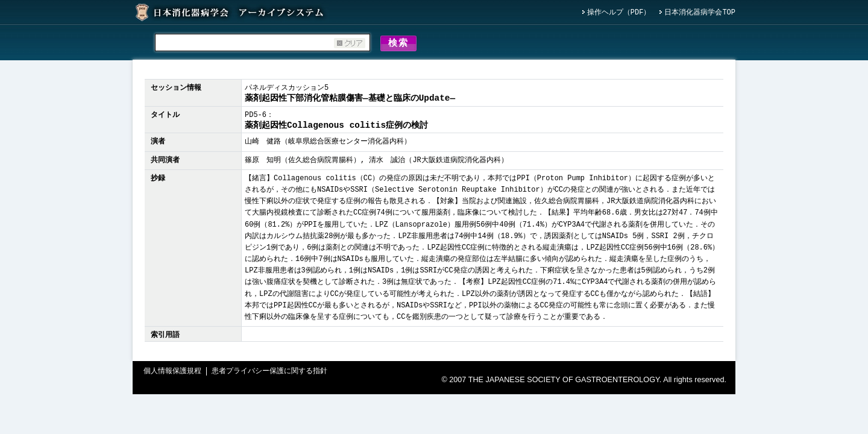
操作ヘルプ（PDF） (619, 13)
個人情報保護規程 (172, 373)
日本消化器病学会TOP (700, 13)
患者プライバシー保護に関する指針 (269, 373)
